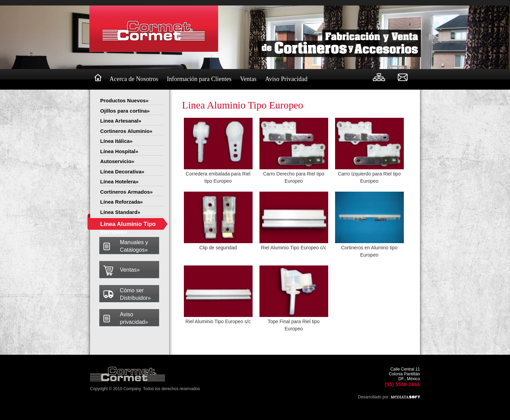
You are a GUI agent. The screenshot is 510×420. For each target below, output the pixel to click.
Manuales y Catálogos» (134, 246)
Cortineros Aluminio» (126, 131)
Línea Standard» (120, 212)
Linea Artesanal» (121, 121)
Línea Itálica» (117, 141)
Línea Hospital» (119, 151)
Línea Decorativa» (122, 172)
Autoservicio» (117, 161)
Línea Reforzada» (122, 202)
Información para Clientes (199, 79)
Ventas (248, 79)
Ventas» (130, 270)
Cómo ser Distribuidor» (135, 294)
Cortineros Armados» (127, 192)
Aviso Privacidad (286, 79)
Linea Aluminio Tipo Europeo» (128, 225)
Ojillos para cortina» (125, 111)
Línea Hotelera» (120, 181)
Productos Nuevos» (125, 100)
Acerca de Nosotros (134, 79)
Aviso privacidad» (134, 318)
